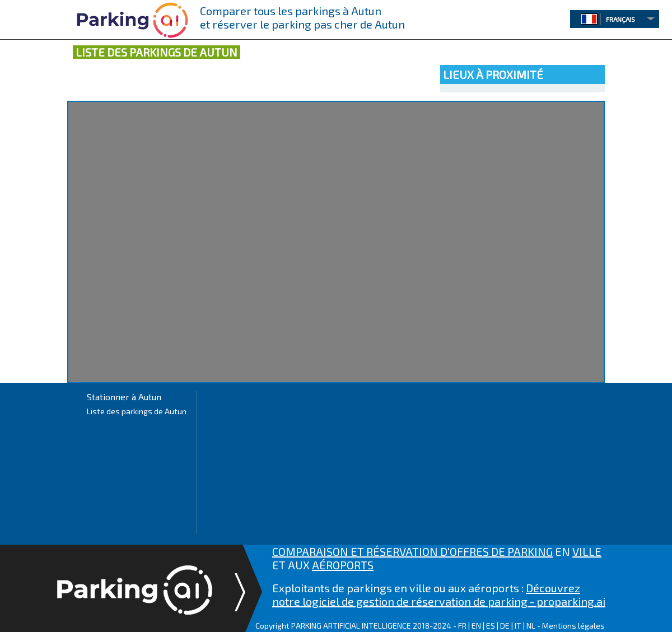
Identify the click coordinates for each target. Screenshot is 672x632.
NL (531, 626)
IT (518, 626)
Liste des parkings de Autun (137, 411)
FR (462, 626)
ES (491, 626)
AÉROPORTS (343, 565)
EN (476, 626)
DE (505, 626)
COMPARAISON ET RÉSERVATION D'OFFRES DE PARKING (412, 551)
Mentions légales (573, 626)
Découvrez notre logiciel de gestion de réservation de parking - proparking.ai (439, 594)
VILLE (587, 551)
